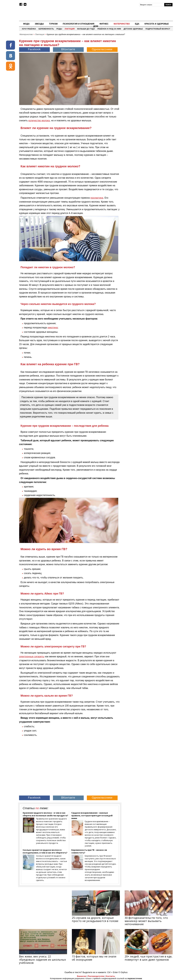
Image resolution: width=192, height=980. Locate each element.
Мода (26, 24)
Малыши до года (86, 29)
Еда (137, 24)
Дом (96, 26)
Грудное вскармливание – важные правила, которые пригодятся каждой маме (92, 816)
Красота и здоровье (157, 24)
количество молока (39, 121)
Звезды (39, 24)
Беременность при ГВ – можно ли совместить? (89, 851)
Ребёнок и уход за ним (109, 29)
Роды (59, 29)
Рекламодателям (96, 976)
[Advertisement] (147, 58)
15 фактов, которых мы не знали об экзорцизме (94, 958)
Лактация (70, 29)
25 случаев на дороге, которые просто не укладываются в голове (95, 919)
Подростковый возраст (158, 29)
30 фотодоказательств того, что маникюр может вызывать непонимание (146, 921)
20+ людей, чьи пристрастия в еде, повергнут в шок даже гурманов (148, 958)
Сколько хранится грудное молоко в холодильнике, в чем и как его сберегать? (45, 851)
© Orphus (123, 972)
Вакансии (82, 976)
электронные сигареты (32, 657)
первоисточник (135, 978)
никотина (53, 328)
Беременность (46, 29)
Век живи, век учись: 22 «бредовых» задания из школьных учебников (42, 960)
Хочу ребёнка (29, 29)
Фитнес (104, 24)
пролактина (97, 198)
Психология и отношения (78, 24)
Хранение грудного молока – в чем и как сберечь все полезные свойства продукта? (45, 814)
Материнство (122, 24)
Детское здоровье (133, 29)
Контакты (110, 976)
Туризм (53, 24)
